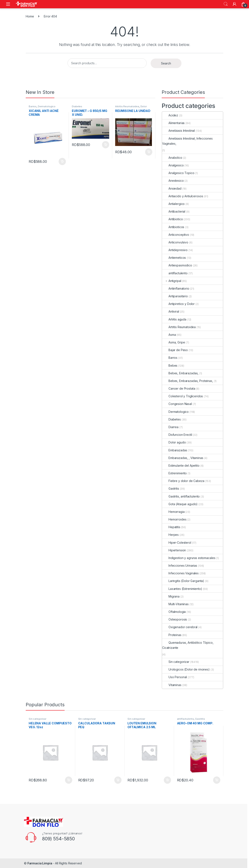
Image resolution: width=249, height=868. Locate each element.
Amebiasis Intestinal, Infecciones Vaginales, (187, 141)
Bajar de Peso (175, 350)
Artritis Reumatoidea (127, 106)
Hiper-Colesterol (177, 543)
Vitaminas (172, 685)
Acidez (170, 115)
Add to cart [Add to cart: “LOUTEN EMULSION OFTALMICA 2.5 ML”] (167, 780)
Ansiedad (172, 188)
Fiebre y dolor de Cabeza (183, 481)
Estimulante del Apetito (181, 465)
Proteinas (172, 635)
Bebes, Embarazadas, (180, 373)
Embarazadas (175, 450)
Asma (169, 335)
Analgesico (173, 165)
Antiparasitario (175, 296)
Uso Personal (174, 677)
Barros (33, 106)
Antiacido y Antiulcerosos (183, 196)
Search (226, 4)
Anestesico (173, 181)
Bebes (170, 365)
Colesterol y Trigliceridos (183, 396)
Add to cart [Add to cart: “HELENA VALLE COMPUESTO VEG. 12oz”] (69, 780)
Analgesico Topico (178, 173)
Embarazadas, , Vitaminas (183, 458)
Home (30, 16)
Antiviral (171, 311)
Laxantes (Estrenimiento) (182, 589)
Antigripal (172, 281)
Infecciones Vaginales (180, 573)
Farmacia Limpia (40, 863)
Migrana (171, 596)
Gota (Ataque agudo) (180, 504)
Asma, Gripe (173, 342)
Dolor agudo (174, 442)
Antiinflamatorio (176, 288)
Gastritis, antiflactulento (181, 496)
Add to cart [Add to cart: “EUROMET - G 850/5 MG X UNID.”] (106, 145)
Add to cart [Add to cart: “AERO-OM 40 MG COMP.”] (217, 780)
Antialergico (173, 204)
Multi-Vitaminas (175, 604)
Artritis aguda (174, 319)
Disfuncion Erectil (177, 435)
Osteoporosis (175, 619)
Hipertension (174, 550)
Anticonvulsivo (175, 242)
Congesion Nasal (177, 404)
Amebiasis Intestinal (178, 131)
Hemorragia (173, 512)
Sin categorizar (176, 662)
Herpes (170, 535)
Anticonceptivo (176, 235)
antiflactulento (175, 273)
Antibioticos (173, 227)
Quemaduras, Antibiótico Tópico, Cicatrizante (188, 645)
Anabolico (172, 158)
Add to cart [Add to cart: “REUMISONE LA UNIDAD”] (149, 152)
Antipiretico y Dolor (178, 304)
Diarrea (170, 427)
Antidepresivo (175, 250)
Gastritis (171, 488)
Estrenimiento (174, 473)
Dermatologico (47, 106)
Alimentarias (173, 123)
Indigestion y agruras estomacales (189, 558)
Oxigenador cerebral (180, 627)
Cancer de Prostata (179, 388)
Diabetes (77, 106)
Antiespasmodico (177, 265)
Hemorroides (174, 519)
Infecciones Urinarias (180, 566)
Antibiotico (172, 219)
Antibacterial (174, 211)
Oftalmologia (174, 612)
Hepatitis (171, 527)
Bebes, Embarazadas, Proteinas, (188, 381)
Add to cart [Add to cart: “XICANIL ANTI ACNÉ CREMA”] (62, 162)
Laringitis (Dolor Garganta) (183, 581)
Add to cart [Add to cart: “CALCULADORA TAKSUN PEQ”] (118, 780)
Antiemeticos (174, 258)
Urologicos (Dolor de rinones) (186, 669)
